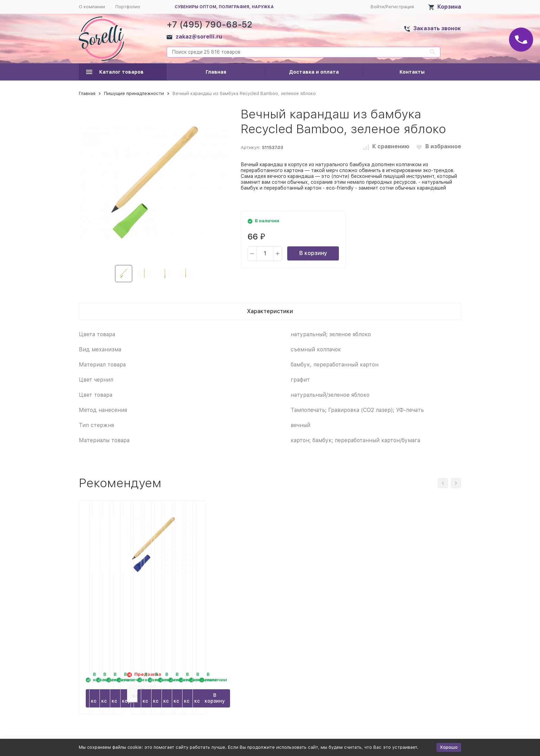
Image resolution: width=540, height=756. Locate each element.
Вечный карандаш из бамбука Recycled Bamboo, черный (120, 599)
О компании (92, 7)
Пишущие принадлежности (134, 93)
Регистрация (400, 7)
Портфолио (128, 7)
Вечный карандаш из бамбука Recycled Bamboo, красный (316, 599)
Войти (377, 7)
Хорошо (449, 747)
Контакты (412, 72)
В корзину (313, 253)
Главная (216, 72)
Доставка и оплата (314, 72)
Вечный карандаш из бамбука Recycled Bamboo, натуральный (218, 599)
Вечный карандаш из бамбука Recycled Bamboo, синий (414, 599)
